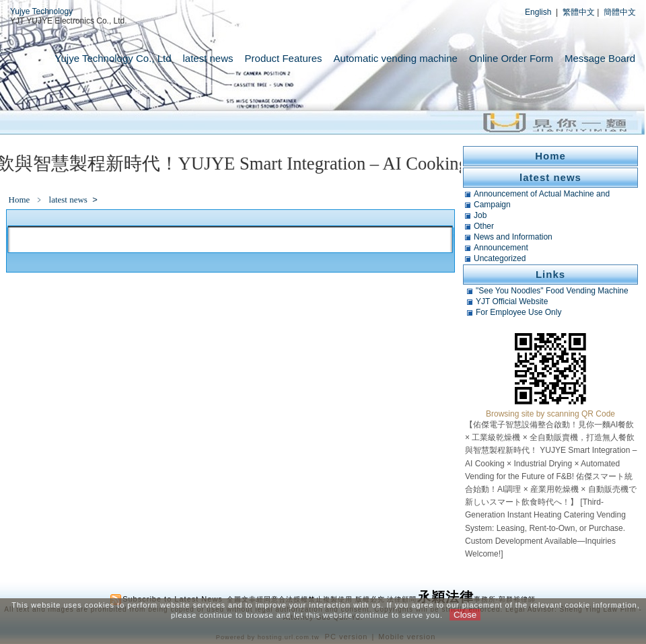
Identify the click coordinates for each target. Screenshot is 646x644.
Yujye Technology (41, 11)
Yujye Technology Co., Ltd (113, 58)
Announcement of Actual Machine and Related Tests (542, 194)
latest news (208, 58)
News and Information (513, 237)
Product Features (284, 58)
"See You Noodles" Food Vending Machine (552, 291)
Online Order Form (511, 58)
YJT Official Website (512, 301)
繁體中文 (579, 12)
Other (484, 226)
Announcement (501, 248)
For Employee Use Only (518, 312)
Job (480, 215)
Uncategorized (500, 258)
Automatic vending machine (396, 58)
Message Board (600, 58)
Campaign (492, 205)
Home (20, 200)
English (538, 12)
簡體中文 (620, 12)
